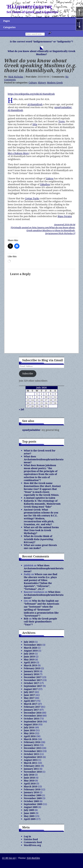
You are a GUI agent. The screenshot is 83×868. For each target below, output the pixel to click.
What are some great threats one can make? (40, 547)
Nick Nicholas (16, 77)
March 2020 (31, 648)
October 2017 (31, 683)
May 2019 (29, 659)
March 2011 (31, 763)
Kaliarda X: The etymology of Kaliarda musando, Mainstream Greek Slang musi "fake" (42, 504)
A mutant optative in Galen (40, 498)
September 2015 (33, 757)
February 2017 (32, 707)
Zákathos (45, 184)
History (42, 83)
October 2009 (31, 801)
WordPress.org (32, 845)
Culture (33, 83)
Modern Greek (55, 83)
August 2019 (31, 651)
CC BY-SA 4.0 (9, 858)
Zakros (50, 178)
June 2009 (29, 813)
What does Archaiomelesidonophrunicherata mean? (44, 459)
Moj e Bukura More (18, 153)
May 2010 (29, 781)
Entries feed (31, 839)
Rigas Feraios (65, 216)
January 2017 (31, 710)
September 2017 (33, 686)
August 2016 (31, 724)
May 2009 (29, 816)
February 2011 (32, 766)
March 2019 (31, 665)
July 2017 (29, 692)
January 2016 (31, 745)
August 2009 (31, 807)
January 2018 (31, 674)
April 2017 (30, 701)
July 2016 (29, 727)
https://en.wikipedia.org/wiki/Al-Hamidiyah (31, 94)
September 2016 (33, 721)
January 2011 (31, 769)
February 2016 (32, 742)
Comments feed (33, 842)
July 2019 (29, 654)
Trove (61, 121)
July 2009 (29, 810)
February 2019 (32, 668)
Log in (28, 836)
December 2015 (33, 748)
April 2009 (30, 819)
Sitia (35, 124)
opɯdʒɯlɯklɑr (31, 430)
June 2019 (29, 657)
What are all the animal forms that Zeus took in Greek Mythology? (41, 530)
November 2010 (33, 772)
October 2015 (31, 754)
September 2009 (33, 804)
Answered (65, 224)
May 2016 (29, 733)
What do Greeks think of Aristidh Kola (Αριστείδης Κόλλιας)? (39, 539)
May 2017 (29, 698)
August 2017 (31, 689)
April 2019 (30, 662)
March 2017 (31, 704)
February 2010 (32, 789)
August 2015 (31, 760)
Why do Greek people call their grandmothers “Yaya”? (41, 622)
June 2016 (29, 730)
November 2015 (33, 751)
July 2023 (29, 642)
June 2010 (29, 778)
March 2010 (31, 786)
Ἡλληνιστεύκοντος (29, 7)
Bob (26, 619)
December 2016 (33, 713)
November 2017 (33, 680)
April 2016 (30, 736)
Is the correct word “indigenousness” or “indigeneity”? (42, 41)
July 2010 (29, 775)
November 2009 (33, 798)
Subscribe (28, 373)
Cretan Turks (32, 198)
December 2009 (33, 795)
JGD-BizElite (33, 858)
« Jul (22, 409)
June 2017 (29, 695)
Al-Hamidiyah (35, 104)
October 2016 (31, 719)
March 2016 (31, 739)
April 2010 (30, 783)
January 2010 (31, 792)
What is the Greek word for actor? (40, 452)
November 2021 (33, 645)
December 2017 (33, 677)
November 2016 (33, 716)
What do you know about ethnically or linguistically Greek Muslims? (41, 53)
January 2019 (31, 671)
